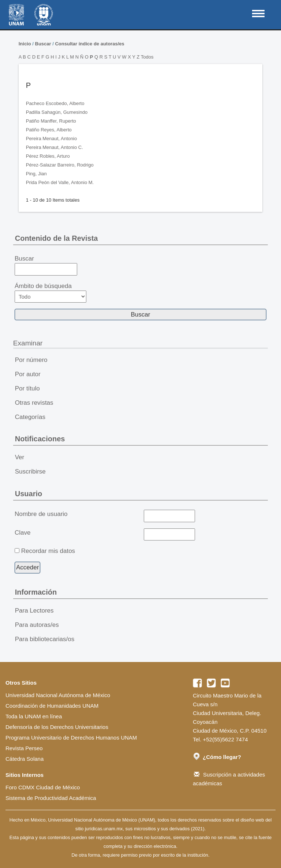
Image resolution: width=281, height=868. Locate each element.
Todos (147, 57)
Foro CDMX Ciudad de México (43, 787)
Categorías (30, 417)
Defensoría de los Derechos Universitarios (57, 727)
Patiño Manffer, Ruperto (51, 121)
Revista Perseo (24, 748)
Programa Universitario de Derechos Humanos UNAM (71, 738)
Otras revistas (34, 403)
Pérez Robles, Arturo (48, 156)
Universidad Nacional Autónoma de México (58, 695)
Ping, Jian (36, 174)
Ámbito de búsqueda (50, 293)
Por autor (28, 374)
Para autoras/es (37, 625)
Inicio (25, 44)
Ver (20, 457)
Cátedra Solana (25, 759)
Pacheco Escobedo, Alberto (55, 103)
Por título (27, 388)
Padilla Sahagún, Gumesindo (57, 112)
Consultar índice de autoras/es (89, 44)
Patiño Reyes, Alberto (49, 130)
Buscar (43, 44)
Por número (31, 360)
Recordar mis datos (48, 551)
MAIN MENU (258, 14)
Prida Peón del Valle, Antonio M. (60, 182)
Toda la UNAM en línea (34, 716)
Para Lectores (34, 611)
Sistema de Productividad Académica (51, 798)
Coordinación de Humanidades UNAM (52, 706)
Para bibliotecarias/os (45, 639)
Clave (23, 533)
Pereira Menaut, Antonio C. (55, 147)
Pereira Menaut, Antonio (51, 139)
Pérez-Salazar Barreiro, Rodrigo (60, 165)
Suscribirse (30, 472)
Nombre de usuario (41, 514)
